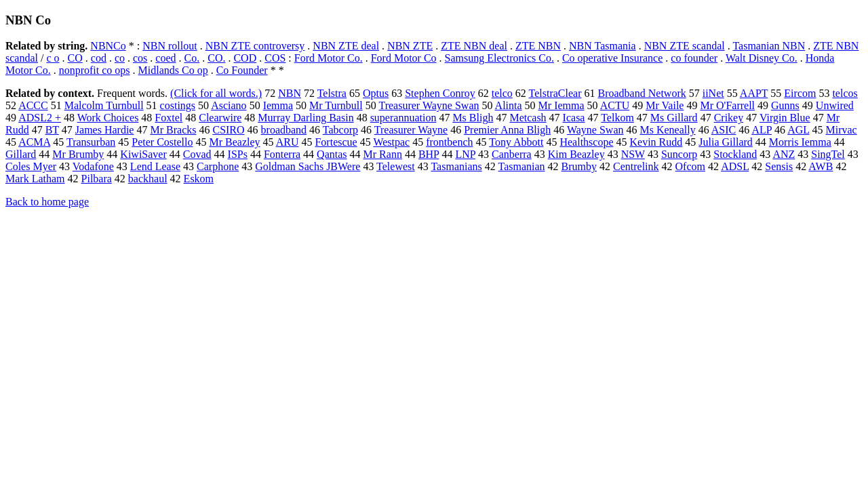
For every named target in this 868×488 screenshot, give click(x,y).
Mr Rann (383, 154)
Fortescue (336, 142)
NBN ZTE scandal (685, 46)
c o (53, 58)
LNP (465, 154)
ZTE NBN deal (474, 46)
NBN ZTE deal (346, 46)
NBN (290, 93)
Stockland (735, 154)
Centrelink (636, 166)
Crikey (729, 118)
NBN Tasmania (603, 46)
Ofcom (690, 166)
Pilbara (97, 179)
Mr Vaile (665, 105)
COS (275, 58)
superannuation (403, 118)
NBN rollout (170, 46)
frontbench (449, 142)
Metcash (528, 118)
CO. (216, 58)
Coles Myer (31, 166)
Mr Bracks (173, 130)
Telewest (396, 166)
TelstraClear (555, 93)
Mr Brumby (78, 154)
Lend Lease (155, 166)
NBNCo (108, 46)
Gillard (21, 154)
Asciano (229, 105)
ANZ (784, 154)
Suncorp (679, 154)
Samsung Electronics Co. (499, 58)
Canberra (512, 154)
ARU (288, 142)
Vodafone (93, 166)
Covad (197, 154)
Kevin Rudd (656, 142)
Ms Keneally (667, 130)
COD (245, 58)
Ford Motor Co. (329, 58)
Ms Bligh (473, 118)
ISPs (238, 154)
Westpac (391, 142)
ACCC (33, 105)
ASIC (724, 130)
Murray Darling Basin (305, 118)
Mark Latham (35, 179)
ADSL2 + (40, 118)
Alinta (509, 105)
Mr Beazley (234, 142)
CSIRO (228, 130)
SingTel (828, 154)
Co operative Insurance (612, 58)
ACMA (34, 142)
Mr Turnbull (336, 105)
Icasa (574, 118)
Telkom (617, 118)
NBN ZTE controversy (255, 46)
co (120, 58)
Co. (192, 58)
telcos (845, 93)
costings (178, 105)
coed (165, 58)
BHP (429, 154)
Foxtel (169, 118)
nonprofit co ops (95, 70)
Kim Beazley (576, 154)
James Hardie (105, 130)
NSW (633, 154)
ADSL (735, 166)
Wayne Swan (595, 130)
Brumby (579, 166)
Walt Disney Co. (762, 58)
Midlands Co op (173, 70)
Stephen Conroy (440, 93)
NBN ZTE (410, 46)
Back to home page (47, 202)
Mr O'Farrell (727, 105)
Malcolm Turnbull (104, 105)
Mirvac (841, 130)
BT (52, 130)
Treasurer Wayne (411, 130)
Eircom (800, 93)
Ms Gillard (674, 118)
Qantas (332, 154)
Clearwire (220, 118)
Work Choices (108, 118)
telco (502, 93)
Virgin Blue (785, 118)
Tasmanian (521, 166)
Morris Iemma (800, 142)
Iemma (278, 105)
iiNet (713, 93)
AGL (798, 130)
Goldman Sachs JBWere (308, 166)
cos (140, 58)
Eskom (199, 179)
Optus (376, 93)
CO (75, 58)
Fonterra (282, 154)
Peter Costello (162, 142)
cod (99, 58)
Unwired (835, 105)
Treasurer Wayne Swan (429, 105)
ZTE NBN (538, 46)
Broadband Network (642, 93)
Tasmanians (456, 166)
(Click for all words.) (216, 93)
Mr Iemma (561, 105)
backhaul (148, 179)
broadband (284, 130)
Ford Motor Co (404, 58)
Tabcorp (340, 130)
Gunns (785, 105)
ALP (762, 130)
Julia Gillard (726, 142)
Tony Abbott (516, 142)
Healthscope (586, 142)
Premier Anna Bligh (507, 130)
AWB (821, 166)
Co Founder (242, 70)
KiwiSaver (143, 154)
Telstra (332, 93)
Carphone (218, 166)
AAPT (754, 93)
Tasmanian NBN (769, 46)
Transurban (91, 142)
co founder (694, 58)
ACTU (615, 105)
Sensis (779, 166)
